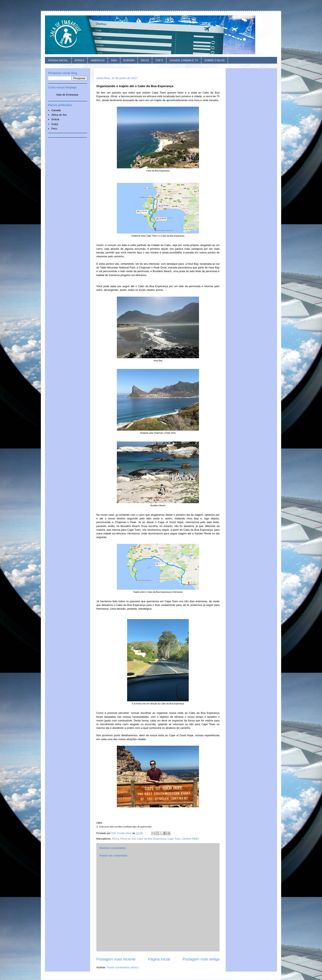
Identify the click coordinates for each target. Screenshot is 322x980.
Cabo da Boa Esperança (151, 839)
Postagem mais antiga (201, 959)
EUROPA (129, 60)
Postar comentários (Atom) (123, 967)
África (115, 839)
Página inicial (159, 959)
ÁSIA (114, 60)
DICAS (145, 60)
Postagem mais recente (116, 959)
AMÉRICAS (98, 60)
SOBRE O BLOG (214, 60)
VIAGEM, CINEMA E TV (184, 60)
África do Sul (128, 839)
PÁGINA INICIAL (58, 60)
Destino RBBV (191, 839)
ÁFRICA (79, 60)
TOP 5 (159, 60)
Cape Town (174, 839)
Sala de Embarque (67, 95)
